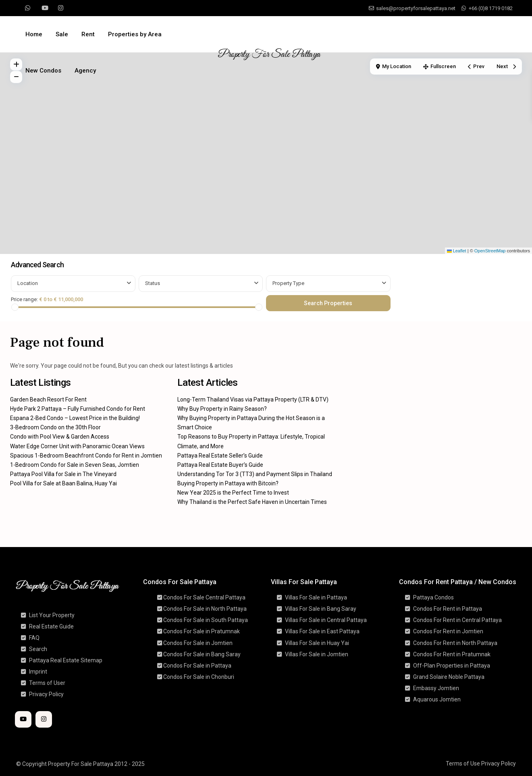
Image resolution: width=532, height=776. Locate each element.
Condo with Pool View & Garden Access (60, 437)
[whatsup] (28, 8)
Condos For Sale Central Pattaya (204, 597)
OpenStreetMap (490, 251)
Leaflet (457, 251)
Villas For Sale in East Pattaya (322, 631)
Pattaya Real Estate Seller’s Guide (220, 456)
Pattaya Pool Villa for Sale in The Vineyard (63, 474)
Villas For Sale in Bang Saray (321, 609)
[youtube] (44, 8)
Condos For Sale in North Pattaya (205, 609)
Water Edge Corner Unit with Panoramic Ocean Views (77, 446)
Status (153, 283)
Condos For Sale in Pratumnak (202, 631)
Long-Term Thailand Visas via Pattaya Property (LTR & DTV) (253, 399)
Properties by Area (135, 34)
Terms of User (47, 683)
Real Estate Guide (51, 626)
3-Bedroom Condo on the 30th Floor (55, 427)
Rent (88, 34)
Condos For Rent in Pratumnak (452, 654)
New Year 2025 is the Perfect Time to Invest (233, 493)
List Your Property (52, 615)
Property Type (288, 283)
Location (28, 283)
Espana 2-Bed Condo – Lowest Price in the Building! (75, 418)
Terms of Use (463, 764)
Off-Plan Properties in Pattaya (452, 666)
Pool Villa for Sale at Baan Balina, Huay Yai (63, 483)
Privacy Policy (46, 694)
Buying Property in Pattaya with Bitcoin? (228, 483)
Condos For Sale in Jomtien (198, 643)
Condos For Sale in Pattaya (197, 666)
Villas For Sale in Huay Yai (317, 643)
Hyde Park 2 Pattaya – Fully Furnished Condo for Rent (78, 409)
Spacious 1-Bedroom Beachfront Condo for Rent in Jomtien (86, 456)
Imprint (38, 672)
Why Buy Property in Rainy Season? (222, 409)
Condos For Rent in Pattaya (448, 609)
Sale (62, 34)
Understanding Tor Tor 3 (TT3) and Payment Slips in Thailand (255, 474)
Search (38, 649)
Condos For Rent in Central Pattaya (457, 620)
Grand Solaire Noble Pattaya (449, 677)
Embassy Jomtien (436, 688)
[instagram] (61, 8)
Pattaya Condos (433, 597)
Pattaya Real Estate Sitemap (66, 660)
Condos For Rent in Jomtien (448, 631)
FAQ (34, 638)
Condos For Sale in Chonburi (199, 677)
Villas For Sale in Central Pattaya (326, 620)
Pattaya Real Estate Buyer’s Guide (220, 465)
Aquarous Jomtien (437, 699)
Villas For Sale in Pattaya (316, 597)
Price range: (24, 299)
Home (34, 34)
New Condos (43, 71)
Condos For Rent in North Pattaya (455, 643)
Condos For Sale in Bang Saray (202, 654)
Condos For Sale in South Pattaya (206, 620)
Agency (85, 71)
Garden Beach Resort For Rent (48, 399)
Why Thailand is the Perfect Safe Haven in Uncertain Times (252, 502)
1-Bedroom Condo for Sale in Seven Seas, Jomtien (75, 465)
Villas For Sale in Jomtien (317, 654)
